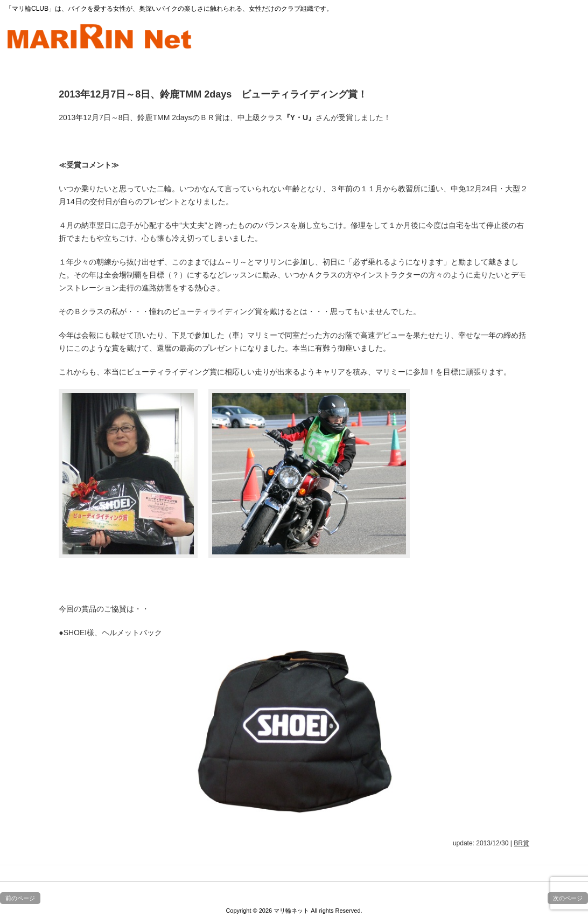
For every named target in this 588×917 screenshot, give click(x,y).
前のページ (20, 898)
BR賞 (521, 843)
